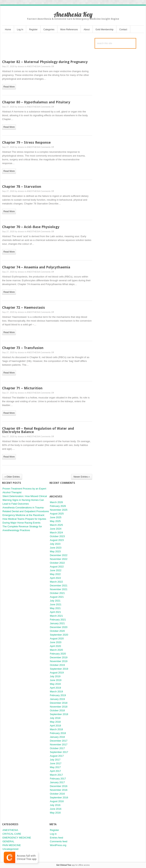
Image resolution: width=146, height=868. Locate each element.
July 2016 (55, 805)
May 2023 (55, 551)
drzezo (21, 66)
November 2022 (59, 559)
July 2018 (55, 718)
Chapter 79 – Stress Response (26, 142)
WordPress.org (58, 845)
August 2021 (57, 597)
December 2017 (59, 741)
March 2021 (56, 616)
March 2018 (56, 729)
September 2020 (59, 635)
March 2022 (56, 582)
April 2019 (55, 688)
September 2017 (59, 752)
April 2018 (55, 726)
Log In (20, 30)
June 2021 (56, 604)
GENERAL (8, 841)
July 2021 (55, 601)
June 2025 (56, 517)
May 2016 (55, 813)
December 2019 (59, 657)
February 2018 (58, 733)
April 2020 (55, 646)
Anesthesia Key (73, 14)
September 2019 (59, 669)
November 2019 (59, 661)
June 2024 (56, 529)
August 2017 (57, 756)
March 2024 (56, 533)
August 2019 (57, 673)
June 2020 (56, 642)
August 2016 (57, 801)
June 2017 (56, 763)
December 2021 (59, 586)
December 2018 (59, 703)
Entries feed (56, 838)
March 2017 (56, 775)
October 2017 (57, 748)
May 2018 (55, 722)
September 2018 (59, 714)
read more (9, 87)
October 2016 (57, 794)
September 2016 (59, 797)
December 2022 (59, 555)
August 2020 (57, 639)
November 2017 (59, 745)
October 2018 (57, 710)
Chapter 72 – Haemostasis (24, 307)
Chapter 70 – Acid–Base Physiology (31, 227)
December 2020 (59, 627)
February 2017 (58, 779)
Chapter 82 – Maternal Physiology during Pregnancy (45, 62)
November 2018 (59, 707)
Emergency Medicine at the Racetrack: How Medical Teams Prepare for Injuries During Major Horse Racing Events (24, 519)
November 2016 (59, 790)
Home (8, 30)
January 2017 (57, 782)
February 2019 (58, 695)
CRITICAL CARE (12, 834)
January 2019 (57, 699)
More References (69, 30)
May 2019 (55, 684)
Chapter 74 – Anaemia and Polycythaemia (36, 267)
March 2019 (56, 692)
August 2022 (57, 567)
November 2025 (59, 510)
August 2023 (57, 540)
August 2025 (57, 514)
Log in (53, 834)
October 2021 (57, 593)
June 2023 (56, 548)
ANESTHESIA (33, 66)
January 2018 (57, 737)
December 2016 (59, 786)
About (87, 30)
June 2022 (56, 570)
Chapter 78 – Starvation (22, 187)
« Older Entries (12, 477)
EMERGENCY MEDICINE (17, 838)
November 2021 (59, 589)
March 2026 (56, 502)
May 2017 (55, 767)
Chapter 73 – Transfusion (23, 348)
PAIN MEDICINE (12, 845)
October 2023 (57, 536)
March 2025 (56, 525)
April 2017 (55, 771)
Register (33, 30)
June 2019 (56, 680)
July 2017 (55, 760)
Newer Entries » (82, 477)
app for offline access (73, 865)
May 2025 (55, 521)
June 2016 (56, 809)
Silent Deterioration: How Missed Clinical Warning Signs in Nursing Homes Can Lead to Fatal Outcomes (25, 500)
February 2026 (58, 506)
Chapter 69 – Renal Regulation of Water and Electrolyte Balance (38, 430)
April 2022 (55, 578)
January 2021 (57, 623)
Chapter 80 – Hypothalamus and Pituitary (36, 102)
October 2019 (57, 665)
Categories (49, 30)
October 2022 (57, 563)
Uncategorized (10, 849)
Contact (123, 30)
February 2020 (58, 654)
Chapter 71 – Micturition (22, 388)
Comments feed (59, 841)
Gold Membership (105, 30)
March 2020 (56, 650)
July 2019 (55, 676)
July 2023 (55, 544)
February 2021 (58, 620)
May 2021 (55, 608)
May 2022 (55, 574)
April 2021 (55, 612)
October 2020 (57, 631)
